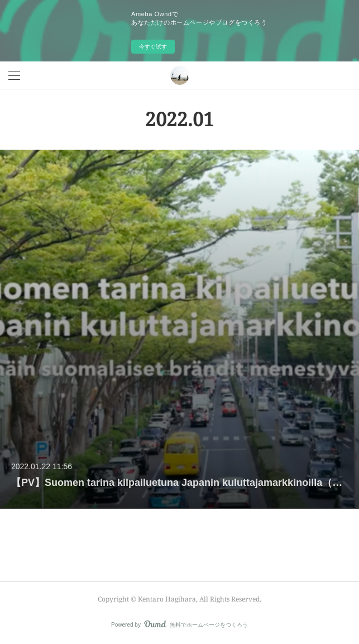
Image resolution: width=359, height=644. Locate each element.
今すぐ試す (153, 47)
